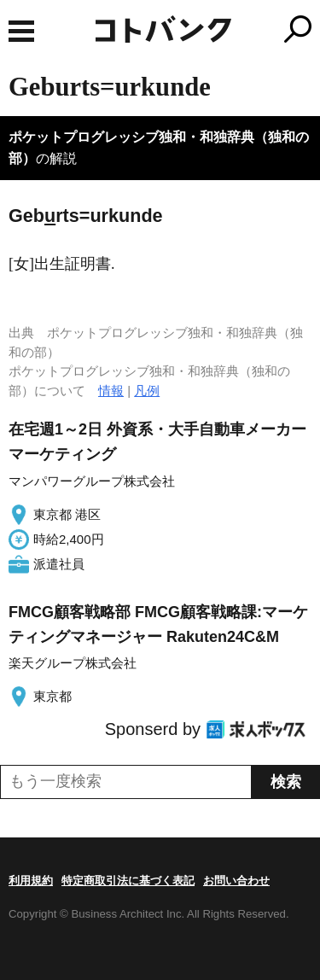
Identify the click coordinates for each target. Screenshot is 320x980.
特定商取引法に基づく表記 (128, 881)
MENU (21, 31)
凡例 (147, 391)
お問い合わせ (236, 881)
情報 (111, 391)
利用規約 (31, 881)
